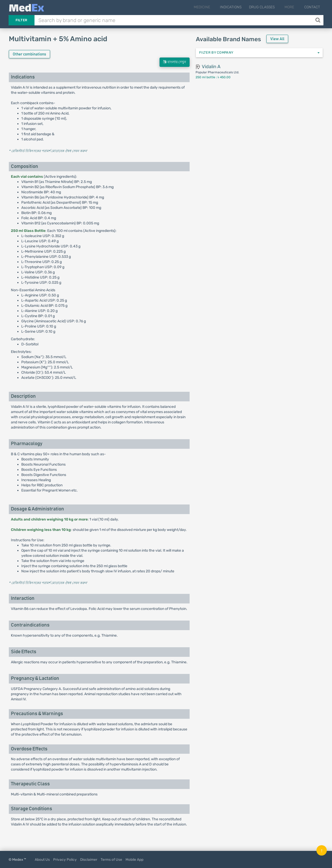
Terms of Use (111, 859)
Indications (236, 7)
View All (277, 39)
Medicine (209, 7)
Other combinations (29, 54)
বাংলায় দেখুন (175, 62)
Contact (312, 7)
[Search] (318, 20)
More (292, 7)
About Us (42, 859)
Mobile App (134, 859)
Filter (22, 20)
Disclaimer (89, 859)
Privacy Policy (65, 859)
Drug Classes (267, 7)
